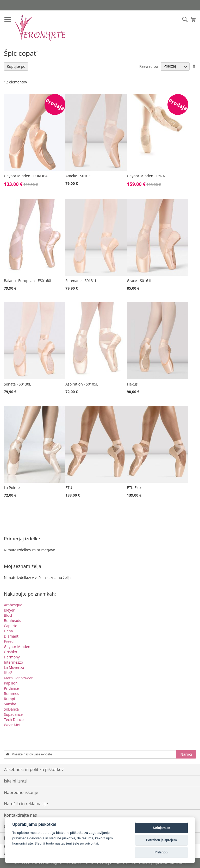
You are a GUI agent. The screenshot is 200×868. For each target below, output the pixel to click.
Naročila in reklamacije (26, 804)
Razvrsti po (149, 66)
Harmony (12, 657)
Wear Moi (12, 725)
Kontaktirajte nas (20, 815)
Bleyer (9, 610)
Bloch (9, 615)
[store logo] (40, 27)
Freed (9, 641)
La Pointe (12, 488)
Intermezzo (13, 662)
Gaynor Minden (17, 647)
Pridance (11, 688)
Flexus (132, 384)
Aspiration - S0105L (82, 384)
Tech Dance (14, 720)
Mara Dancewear (18, 678)
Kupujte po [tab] (16, 66)
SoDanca (11, 709)
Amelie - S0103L (79, 176)
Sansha (10, 704)
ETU (69, 488)
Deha (8, 631)
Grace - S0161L (139, 281)
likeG (8, 673)
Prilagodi (161, 852)
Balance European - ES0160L (28, 281)
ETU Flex (134, 488)
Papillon (11, 683)
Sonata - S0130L (17, 384)
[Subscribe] (186, 754)
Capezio (11, 626)
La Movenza (14, 667)
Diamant (11, 636)
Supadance (13, 714)
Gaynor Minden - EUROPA (26, 176)
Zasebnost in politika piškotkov (34, 769)
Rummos (11, 693)
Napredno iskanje (21, 792)
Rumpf (10, 699)
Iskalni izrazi (16, 781)
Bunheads (12, 621)
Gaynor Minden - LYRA (146, 176)
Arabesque (13, 605)
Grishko (10, 652)
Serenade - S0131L (81, 281)
